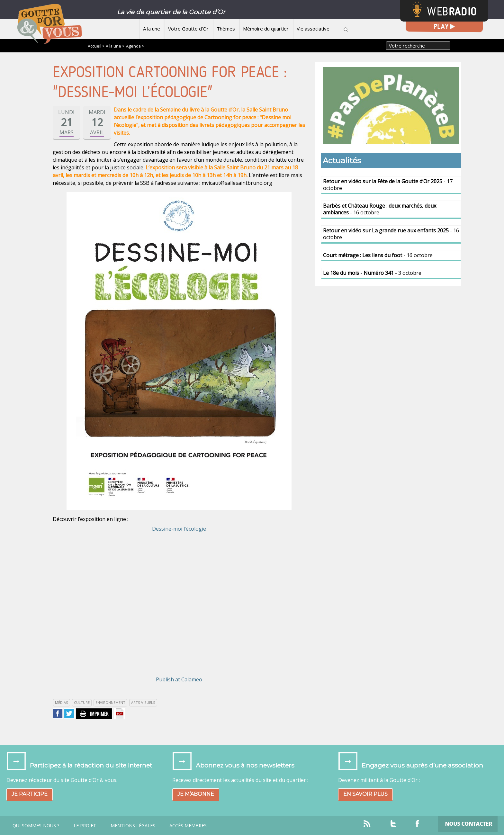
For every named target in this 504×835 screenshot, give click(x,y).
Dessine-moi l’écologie (179, 529)
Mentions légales (133, 826)
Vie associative (313, 29)
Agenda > (135, 46)
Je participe (30, 794)
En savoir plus (365, 794)
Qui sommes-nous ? (36, 826)
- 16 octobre (380, 209)
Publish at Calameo (179, 679)
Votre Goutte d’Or (188, 29)
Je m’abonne (196, 794)
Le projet (85, 826)
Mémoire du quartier (266, 29)
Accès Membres (188, 826)
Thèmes (226, 29)
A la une (152, 29)
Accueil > (97, 46)
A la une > (115, 46)
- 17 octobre (388, 185)
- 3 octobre (372, 273)
